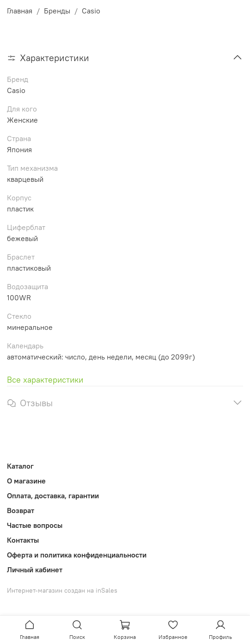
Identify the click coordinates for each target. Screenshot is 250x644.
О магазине (26, 481)
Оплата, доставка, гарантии (53, 495)
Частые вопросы (35, 525)
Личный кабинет (35, 570)
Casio (91, 11)
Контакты (23, 540)
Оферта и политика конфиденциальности (77, 555)
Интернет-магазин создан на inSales (62, 590)
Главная (20, 11)
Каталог (20, 466)
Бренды (57, 11)
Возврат (21, 510)
